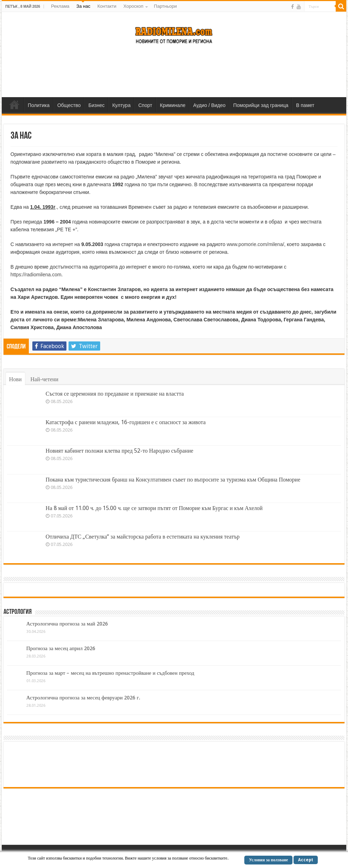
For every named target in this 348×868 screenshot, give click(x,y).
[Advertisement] (174, 74)
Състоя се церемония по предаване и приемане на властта (115, 394)
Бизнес (96, 105)
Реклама (60, 6)
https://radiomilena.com (36, 275)
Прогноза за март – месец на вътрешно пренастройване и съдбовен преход (110, 673)
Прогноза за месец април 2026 (61, 648)
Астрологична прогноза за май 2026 (67, 624)
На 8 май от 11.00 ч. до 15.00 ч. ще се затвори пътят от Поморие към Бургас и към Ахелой (154, 508)
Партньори (165, 6)
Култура (121, 105)
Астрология (18, 612)
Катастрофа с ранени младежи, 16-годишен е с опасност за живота (126, 422)
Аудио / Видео (210, 105)
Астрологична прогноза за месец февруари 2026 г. (83, 698)
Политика (39, 105)
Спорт (145, 105)
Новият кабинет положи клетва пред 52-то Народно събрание (120, 451)
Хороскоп (133, 6)
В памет (305, 105)
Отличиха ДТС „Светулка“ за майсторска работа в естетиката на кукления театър (143, 537)
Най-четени (45, 379)
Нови (15, 379)
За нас (83, 6)
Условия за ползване (268, 860)
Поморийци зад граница (261, 105)
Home (14, 105)
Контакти (107, 6)
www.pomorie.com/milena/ (255, 244)
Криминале (173, 105)
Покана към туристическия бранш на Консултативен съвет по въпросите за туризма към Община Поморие (173, 480)
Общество (69, 105)
